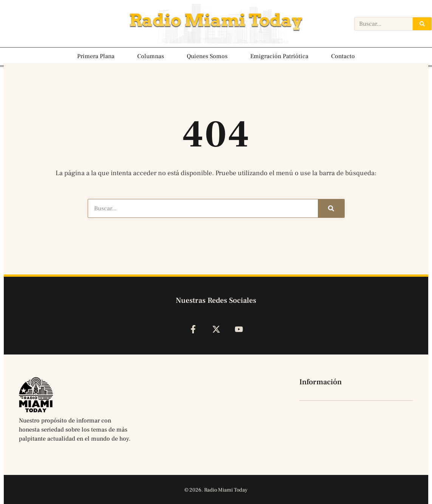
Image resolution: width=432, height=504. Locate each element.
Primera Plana (96, 56)
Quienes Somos (207, 56)
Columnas (151, 56)
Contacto (343, 56)
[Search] (422, 24)
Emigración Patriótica (279, 56)
